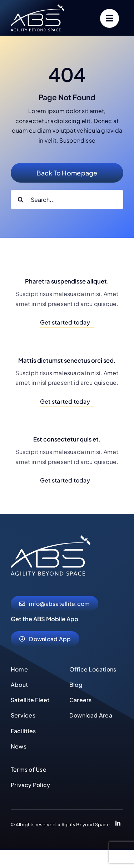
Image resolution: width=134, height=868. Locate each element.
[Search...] (67, 200)
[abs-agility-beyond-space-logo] (38, 7)
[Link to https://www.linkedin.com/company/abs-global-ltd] (118, 824)
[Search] (21, 200)
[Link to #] (110, 18)
